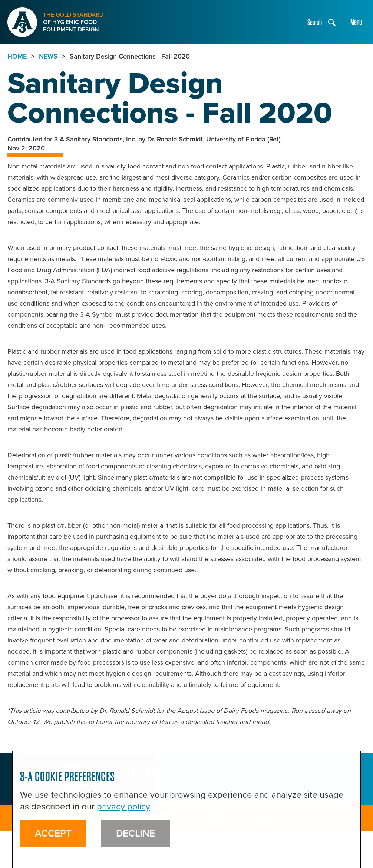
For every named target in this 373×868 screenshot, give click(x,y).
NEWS (48, 56)
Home (17, 56)
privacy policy (123, 807)
